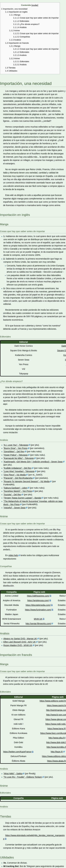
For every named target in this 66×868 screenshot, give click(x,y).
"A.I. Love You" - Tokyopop (16, 445)
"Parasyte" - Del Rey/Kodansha (18, 478)
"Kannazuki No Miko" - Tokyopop (19, 458)
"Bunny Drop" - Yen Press (15, 448)
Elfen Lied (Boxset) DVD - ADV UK (19, 642)
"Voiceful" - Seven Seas (14, 508)
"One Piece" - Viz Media (14, 475)
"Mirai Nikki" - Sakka (13, 774)
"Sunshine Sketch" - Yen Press (18, 491)
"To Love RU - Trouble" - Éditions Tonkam (23, 777)
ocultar (35, 5)
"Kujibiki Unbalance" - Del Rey (17, 468)
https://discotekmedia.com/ (38, 605)
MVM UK (38, 619)
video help (13, 555)
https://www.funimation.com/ (38, 610)
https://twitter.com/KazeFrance (17, 752)
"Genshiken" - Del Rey (14, 452)
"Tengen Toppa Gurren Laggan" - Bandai (22, 498)
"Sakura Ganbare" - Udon (15, 488)
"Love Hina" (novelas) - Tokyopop (19, 471)
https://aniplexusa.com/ (38, 600)
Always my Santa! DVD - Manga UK (20, 639)
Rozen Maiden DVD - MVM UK (18, 645)
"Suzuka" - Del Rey (12, 495)
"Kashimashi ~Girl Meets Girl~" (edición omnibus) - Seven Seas (33, 462)
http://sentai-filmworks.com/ (38, 624)
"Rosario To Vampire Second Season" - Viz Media (26, 481)
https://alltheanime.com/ (38, 596)
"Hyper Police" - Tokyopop (15, 455)
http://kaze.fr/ (57, 752)
